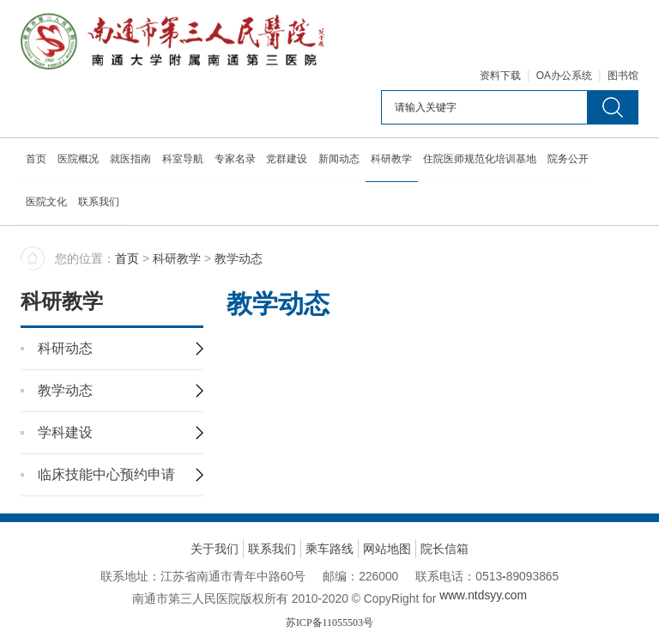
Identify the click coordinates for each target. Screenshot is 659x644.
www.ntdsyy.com (484, 554)
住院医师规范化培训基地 (488, 162)
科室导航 (186, 162)
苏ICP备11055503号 (329, 581)
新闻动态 (346, 162)
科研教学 (399, 162)
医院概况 (80, 162)
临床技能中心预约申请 (106, 433)
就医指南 (133, 162)
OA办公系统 (564, 79)
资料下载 (500, 79)
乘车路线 (329, 507)
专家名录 (239, 162)
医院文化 (47, 205)
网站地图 (387, 507)
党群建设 (293, 162)
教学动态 (65, 349)
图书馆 (623, 79)
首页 (37, 162)
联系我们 (100, 205)
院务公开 (577, 162)
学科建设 (65, 391)
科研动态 (65, 307)
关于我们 (215, 507)
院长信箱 (444, 507)
